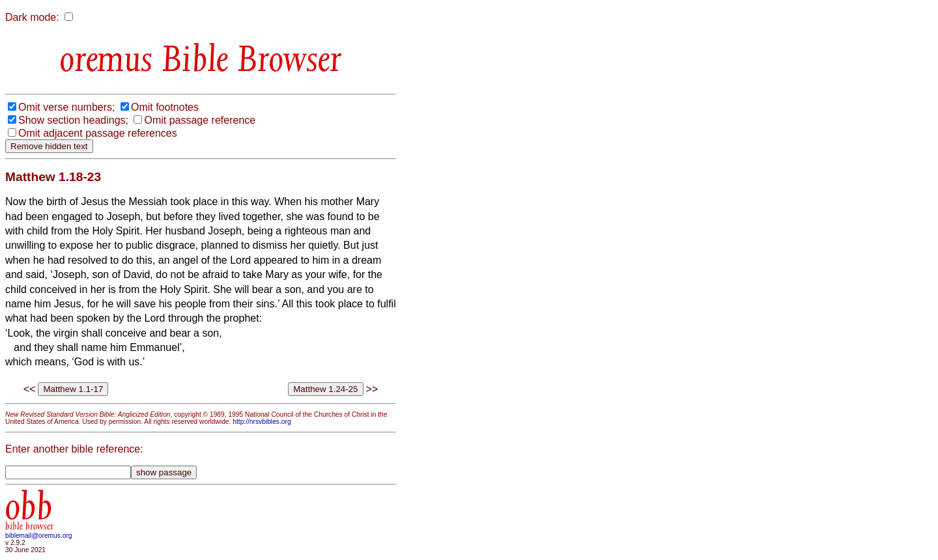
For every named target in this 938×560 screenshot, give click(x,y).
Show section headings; (73, 120)
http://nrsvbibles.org (262, 422)
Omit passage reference (200, 120)
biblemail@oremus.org (39, 536)
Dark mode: (32, 17)
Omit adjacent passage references (98, 133)
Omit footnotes (165, 107)
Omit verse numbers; (66, 107)
